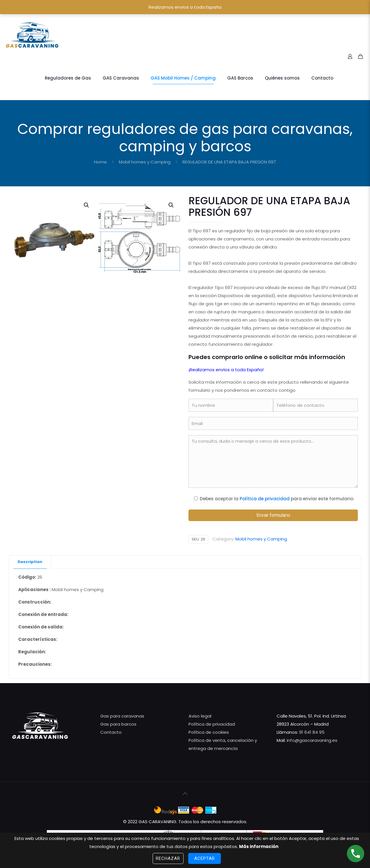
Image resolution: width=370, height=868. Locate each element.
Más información (259, 846)
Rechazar (168, 858)
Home (100, 162)
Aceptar (205, 858)
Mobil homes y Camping (145, 162)
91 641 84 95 (312, 732)
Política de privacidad (265, 499)
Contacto (111, 732)
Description (30, 562)
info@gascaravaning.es (311, 740)
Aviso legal (200, 716)
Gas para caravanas (122, 716)
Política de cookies (209, 732)
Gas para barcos (118, 724)
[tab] (30, 562)
